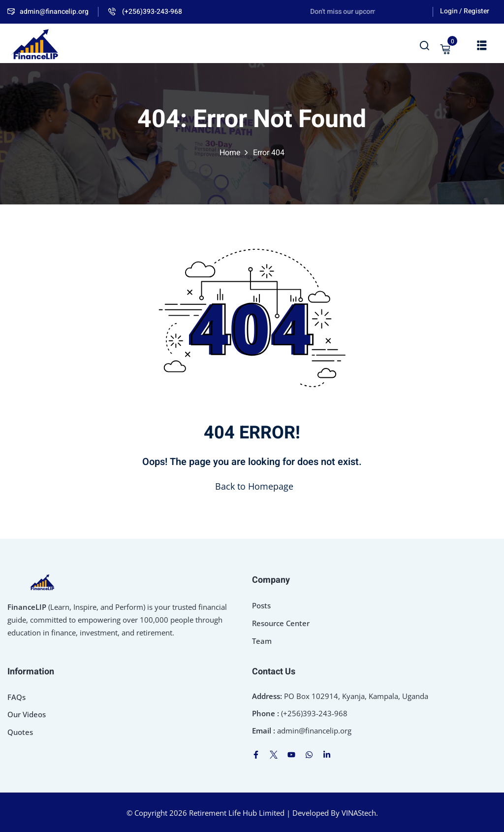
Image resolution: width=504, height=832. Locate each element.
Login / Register (465, 11)
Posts (261, 605)
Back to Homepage (252, 486)
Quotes (20, 732)
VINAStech (359, 813)
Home (230, 153)
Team (262, 641)
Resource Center (281, 623)
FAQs (16, 697)
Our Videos (27, 714)
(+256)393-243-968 (145, 12)
